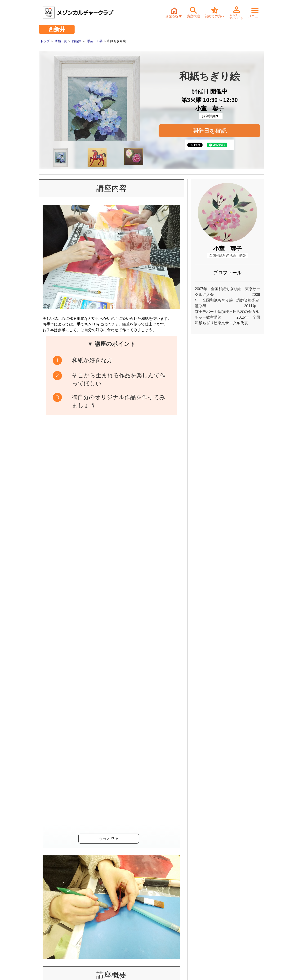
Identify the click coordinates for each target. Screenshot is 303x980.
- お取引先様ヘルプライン (52, 928)
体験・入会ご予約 (143, 827)
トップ (45, 41)
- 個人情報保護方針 (47, 935)
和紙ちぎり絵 (103, 699)
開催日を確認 (210, 131)
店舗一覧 (61, 41)
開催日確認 (165, 582)
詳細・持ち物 (152, 861)
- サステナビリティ (47, 921)
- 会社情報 (41, 914)
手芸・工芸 (95, 41)
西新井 (77, 41)
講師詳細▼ (211, 116)
